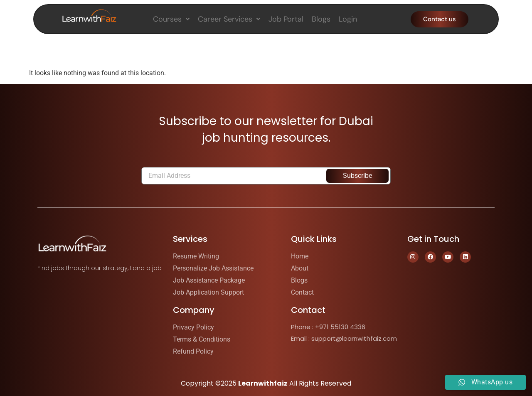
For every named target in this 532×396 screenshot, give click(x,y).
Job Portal (286, 19)
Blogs (321, 19)
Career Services (229, 19)
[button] (171, 19)
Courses (171, 19)
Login (348, 19)
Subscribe (357, 176)
